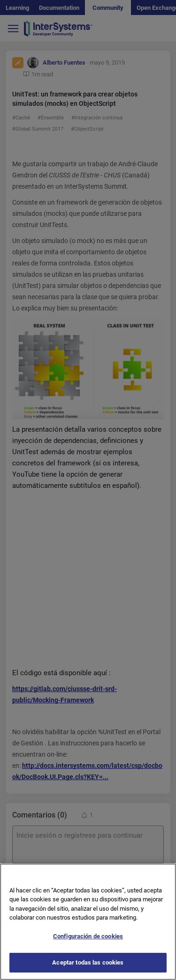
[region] (88, 922)
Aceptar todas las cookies (88, 962)
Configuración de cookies (88, 936)
